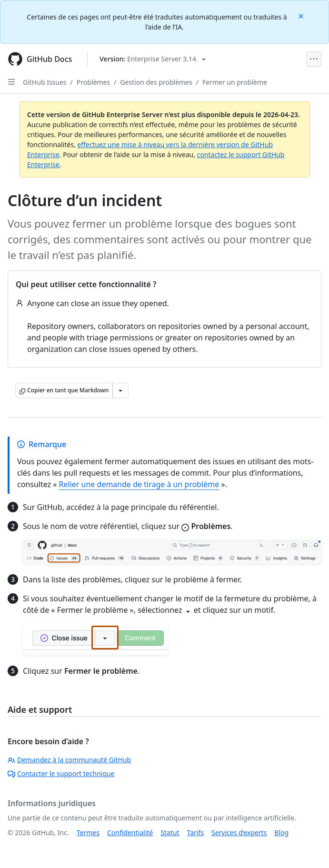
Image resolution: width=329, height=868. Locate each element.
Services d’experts (239, 833)
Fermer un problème (235, 82)
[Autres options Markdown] (120, 390)
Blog (281, 833)
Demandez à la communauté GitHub (69, 760)
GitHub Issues (45, 82)
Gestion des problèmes (156, 82)
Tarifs (195, 833)
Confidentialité (130, 833)
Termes (88, 833)
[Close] (302, 15)
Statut (170, 833)
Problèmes (93, 82)
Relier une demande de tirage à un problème (139, 484)
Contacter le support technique (61, 773)
